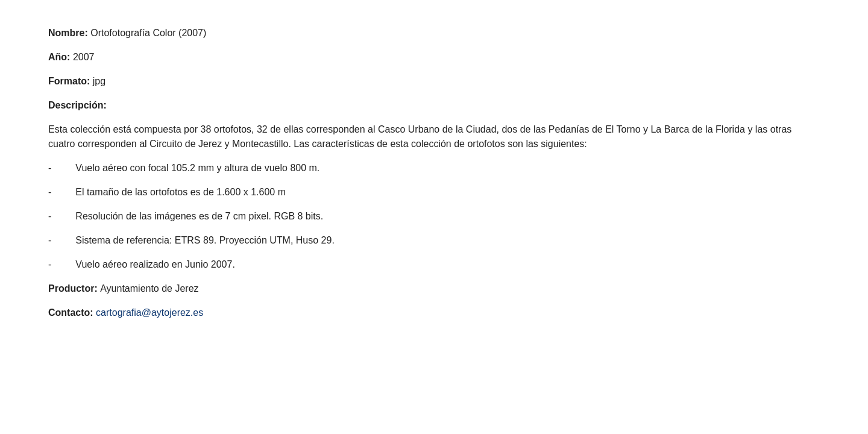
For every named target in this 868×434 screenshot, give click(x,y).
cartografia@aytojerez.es (149, 313)
